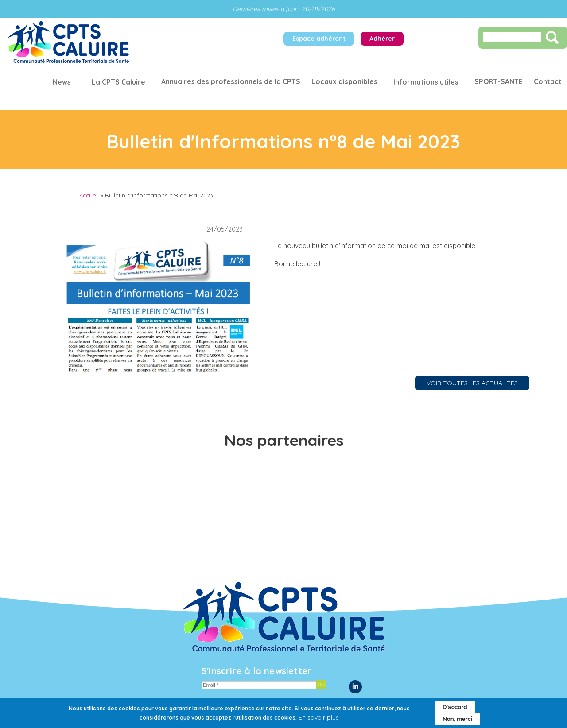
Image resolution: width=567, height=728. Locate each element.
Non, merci (457, 722)
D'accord (455, 710)
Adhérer (382, 39)
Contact (548, 81)
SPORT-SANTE (499, 81)
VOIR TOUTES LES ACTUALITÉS (472, 383)
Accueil (89, 195)
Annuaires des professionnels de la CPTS (231, 81)
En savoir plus (319, 720)
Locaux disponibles (344, 81)
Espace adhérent (319, 39)
